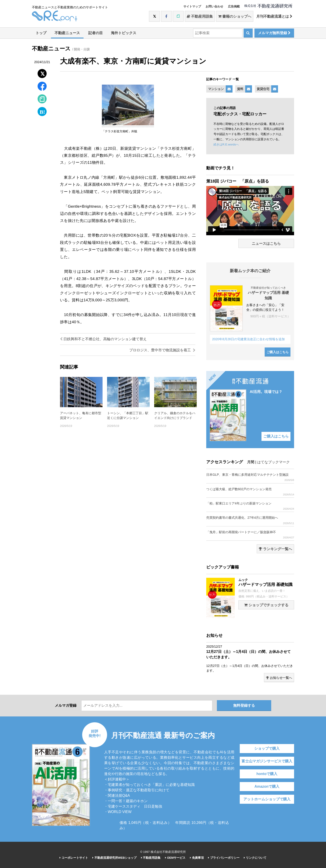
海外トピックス (124, 33)
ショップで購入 (267, 748)
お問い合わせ (214, 6)
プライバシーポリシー (224, 858)
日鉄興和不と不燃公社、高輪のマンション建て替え (103, 339)
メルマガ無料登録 (274, 33)
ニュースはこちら (266, 244)
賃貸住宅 (263, 89)
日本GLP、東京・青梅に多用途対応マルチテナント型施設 (250, 477)
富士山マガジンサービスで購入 (267, 761)
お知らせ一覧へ (279, 678)
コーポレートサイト (74, 858)
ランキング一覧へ (275, 549)
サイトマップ (192, 6)
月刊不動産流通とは (274, 16)
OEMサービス (175, 858)
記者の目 (96, 33)
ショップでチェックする (266, 605)
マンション (216, 89)
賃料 (240, 89)
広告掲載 (234, 6)
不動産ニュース (67, 33)
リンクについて (255, 858)
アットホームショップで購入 (267, 799)
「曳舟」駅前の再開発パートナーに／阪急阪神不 (250, 535)
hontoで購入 (267, 774)
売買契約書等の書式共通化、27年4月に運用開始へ (250, 520)
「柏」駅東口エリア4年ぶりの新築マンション (250, 506)
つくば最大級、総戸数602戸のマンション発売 (250, 492)
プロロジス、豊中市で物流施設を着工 (162, 350)
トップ (41, 33)
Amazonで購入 (267, 786)
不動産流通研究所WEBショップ (114, 858)
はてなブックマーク (273, 462)
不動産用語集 (200, 16)
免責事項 (197, 858)
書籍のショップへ (235, 16)
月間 (251, 462)
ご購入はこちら (278, 352)
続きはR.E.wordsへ (226, 144)
